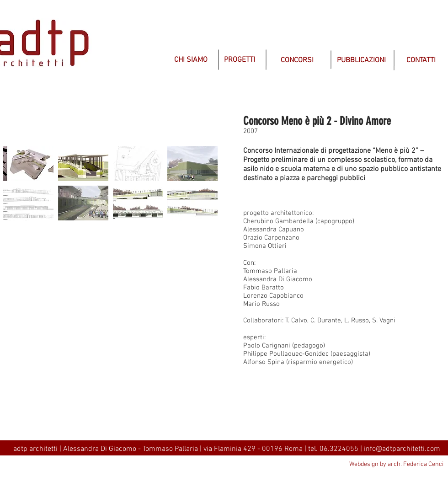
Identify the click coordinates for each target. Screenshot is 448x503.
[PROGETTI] (240, 60)
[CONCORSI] (297, 60)
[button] (28, 164)
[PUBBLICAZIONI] (361, 60)
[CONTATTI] (421, 60)
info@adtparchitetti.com (402, 449)
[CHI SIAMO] (191, 60)
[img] (204, 122)
